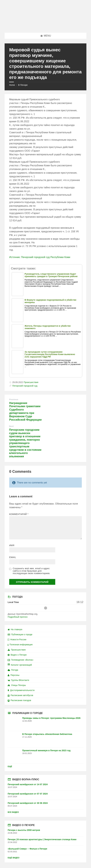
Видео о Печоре (17, 655)
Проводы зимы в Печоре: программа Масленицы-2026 (51, 718)
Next (11, 426)
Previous (14, 399)
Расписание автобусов (20, 695)
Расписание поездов (19, 700)
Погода (13, 670)
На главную (15, 629)
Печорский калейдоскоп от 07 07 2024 (28, 794)
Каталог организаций (20, 665)
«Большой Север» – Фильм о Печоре (27, 849)
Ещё (10, 767)
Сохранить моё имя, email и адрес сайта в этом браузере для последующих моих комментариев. (31, 571)
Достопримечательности (21, 690)
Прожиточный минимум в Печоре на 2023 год (46, 750)
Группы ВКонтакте (18, 680)
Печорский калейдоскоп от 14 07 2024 (28, 784)
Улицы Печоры (17, 685)
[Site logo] (46, 27)
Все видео (13, 812)
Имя (12, 545)
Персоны (14, 675)
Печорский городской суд (25, 386)
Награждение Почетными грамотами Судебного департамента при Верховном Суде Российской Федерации (25, 411)
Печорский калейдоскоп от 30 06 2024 (28, 803)
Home (12, 85)
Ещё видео (14, 858)
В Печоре (23, 85)
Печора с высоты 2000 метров (24, 830)
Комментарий (19, 514)
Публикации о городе (20, 634)
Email (13, 557)
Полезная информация (20, 645)
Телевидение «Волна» (21, 660)
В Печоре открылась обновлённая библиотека (47, 734)
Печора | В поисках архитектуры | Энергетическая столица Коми (42, 839)
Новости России (17, 639)
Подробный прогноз (18, 617)
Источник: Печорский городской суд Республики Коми (40, 257)
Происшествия (31, 382)
